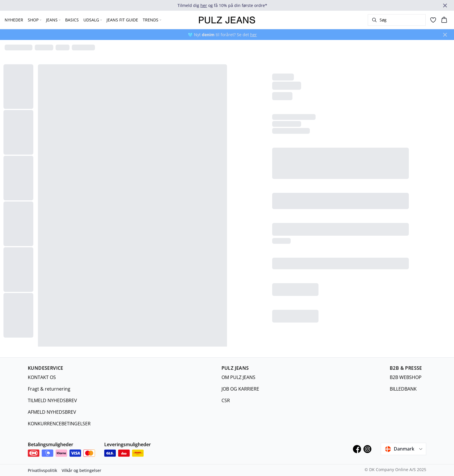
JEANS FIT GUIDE (122, 20)
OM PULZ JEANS (238, 377)
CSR (226, 400)
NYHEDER (14, 20)
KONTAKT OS (42, 377)
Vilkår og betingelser (82, 470)
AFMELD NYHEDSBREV (52, 412)
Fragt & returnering (49, 389)
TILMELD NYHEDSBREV (52, 400)
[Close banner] (445, 6)
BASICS (72, 20)
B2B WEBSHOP (406, 377)
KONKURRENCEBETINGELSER (59, 424)
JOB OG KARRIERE (240, 389)
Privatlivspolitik (42, 470)
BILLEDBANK (403, 389)
